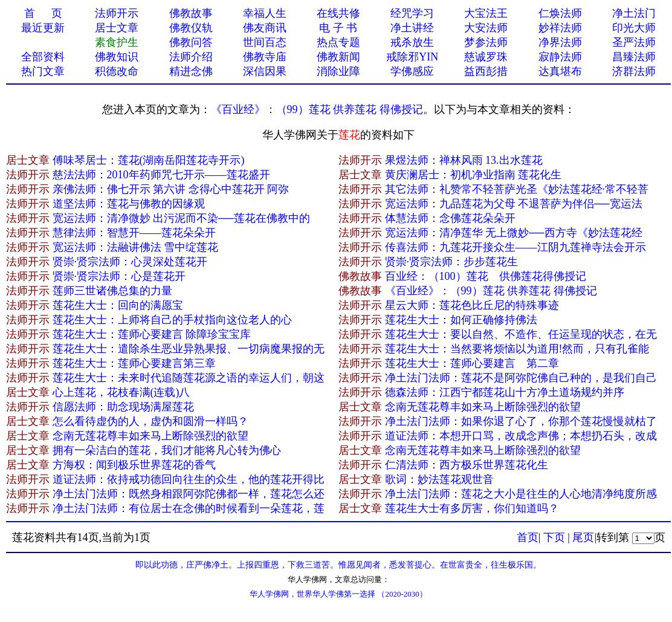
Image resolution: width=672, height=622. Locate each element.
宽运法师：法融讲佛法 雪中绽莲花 (136, 247)
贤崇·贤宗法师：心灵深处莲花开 (130, 262)
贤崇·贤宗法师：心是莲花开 (119, 276)
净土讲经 (412, 28)
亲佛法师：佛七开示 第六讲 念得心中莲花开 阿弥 (171, 189)
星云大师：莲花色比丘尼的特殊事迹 (472, 305)
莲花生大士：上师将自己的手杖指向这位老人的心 (172, 320)
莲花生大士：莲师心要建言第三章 (134, 363)
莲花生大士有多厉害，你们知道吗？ (472, 508)
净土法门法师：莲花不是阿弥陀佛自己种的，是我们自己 (521, 378)
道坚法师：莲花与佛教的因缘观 (129, 204)
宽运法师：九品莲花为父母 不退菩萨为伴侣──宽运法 (514, 204)
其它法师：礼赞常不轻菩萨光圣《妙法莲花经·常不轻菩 (517, 189)
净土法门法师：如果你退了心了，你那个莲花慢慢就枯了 (521, 421)
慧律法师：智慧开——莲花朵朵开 (134, 233)
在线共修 (338, 13)
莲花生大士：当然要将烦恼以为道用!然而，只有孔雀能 (517, 349)
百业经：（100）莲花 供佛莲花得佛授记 (486, 276)
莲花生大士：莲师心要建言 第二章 (472, 363)
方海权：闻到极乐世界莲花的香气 (134, 465)
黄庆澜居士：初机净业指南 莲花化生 (473, 175)
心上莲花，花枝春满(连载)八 (121, 392)
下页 (554, 537)
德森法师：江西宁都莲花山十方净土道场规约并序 (505, 392)
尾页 (583, 537)
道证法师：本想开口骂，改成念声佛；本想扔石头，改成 (521, 436)
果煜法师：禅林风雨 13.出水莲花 (464, 160)
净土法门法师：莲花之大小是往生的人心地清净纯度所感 (521, 494)
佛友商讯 (265, 28)
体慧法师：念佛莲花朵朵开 (450, 218)
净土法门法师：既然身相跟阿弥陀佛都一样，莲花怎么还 (189, 494)
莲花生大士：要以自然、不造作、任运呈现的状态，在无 (521, 334)
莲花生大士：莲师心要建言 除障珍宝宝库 (152, 334)
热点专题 (338, 42)
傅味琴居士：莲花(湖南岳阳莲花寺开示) (149, 160)
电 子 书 (338, 28)
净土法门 (634, 13)
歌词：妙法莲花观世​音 (439, 479)
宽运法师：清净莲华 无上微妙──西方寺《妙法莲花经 (514, 233)
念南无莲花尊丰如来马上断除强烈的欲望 (483, 407)
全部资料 (43, 57)
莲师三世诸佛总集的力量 (112, 291)
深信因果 (265, 71)
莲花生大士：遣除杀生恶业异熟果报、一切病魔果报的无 (189, 349)
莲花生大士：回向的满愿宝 (118, 305)
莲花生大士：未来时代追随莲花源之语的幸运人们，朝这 (189, 378)
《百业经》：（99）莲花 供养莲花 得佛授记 (317, 109)
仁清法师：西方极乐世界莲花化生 (467, 465)
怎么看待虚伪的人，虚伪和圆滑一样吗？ (150, 421)
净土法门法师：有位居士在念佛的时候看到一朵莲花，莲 (189, 508)
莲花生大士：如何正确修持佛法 (461, 320)
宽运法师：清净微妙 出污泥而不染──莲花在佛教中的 (181, 218)
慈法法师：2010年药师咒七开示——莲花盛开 (161, 175)
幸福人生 (265, 13)
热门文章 (43, 71)
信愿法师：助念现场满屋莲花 (123, 407)
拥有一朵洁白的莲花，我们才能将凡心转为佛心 (167, 450)
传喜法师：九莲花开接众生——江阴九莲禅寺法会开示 (515, 247)
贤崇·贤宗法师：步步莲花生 (452, 262)
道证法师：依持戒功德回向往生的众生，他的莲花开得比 (189, 479)
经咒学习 (412, 13)
